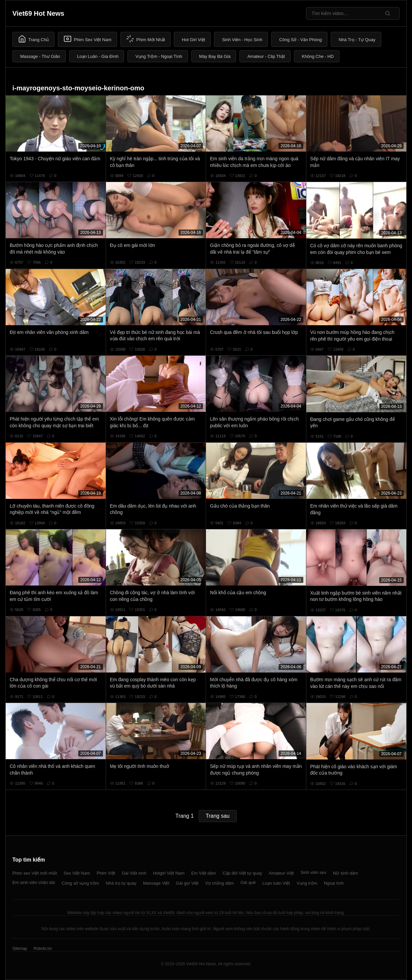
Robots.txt (42, 949)
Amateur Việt (281, 873)
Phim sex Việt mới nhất (35, 873)
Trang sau (218, 816)
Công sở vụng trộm (80, 883)
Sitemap (20, 949)
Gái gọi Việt (187, 883)
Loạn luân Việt (276, 883)
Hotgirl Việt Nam (169, 873)
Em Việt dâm (204, 873)
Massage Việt (156, 883)
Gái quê (248, 882)
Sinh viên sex (313, 872)
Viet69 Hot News (38, 13)
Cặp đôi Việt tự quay (242, 873)
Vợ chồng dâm (220, 883)
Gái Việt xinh (134, 873)
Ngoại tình (334, 883)
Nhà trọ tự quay (121, 883)
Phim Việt (106, 873)
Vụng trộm (307, 883)
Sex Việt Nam (77, 873)
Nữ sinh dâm (346, 873)
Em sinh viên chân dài (34, 882)
